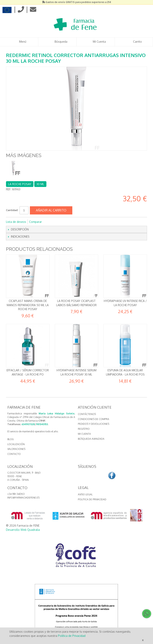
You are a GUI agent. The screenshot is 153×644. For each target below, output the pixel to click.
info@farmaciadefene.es (23, 498)
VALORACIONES (16, 449)
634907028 (28, 424)
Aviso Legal (85, 494)
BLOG (11, 439)
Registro (84, 429)
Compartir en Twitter (58, 222)
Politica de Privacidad (92, 499)
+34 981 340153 (16, 494)
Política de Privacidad (72, 636)
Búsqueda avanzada (91, 439)
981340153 (42, 424)
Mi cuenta (84, 434)
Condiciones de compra (94, 419)
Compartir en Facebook (50, 222)
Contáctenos (87, 414)
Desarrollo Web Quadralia (23, 530)
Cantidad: (12, 210)
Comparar (35, 222)
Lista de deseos (16, 222)
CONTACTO (14, 454)
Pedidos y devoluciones (94, 424)
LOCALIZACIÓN (16, 444)
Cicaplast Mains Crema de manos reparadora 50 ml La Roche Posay (28, 305)
